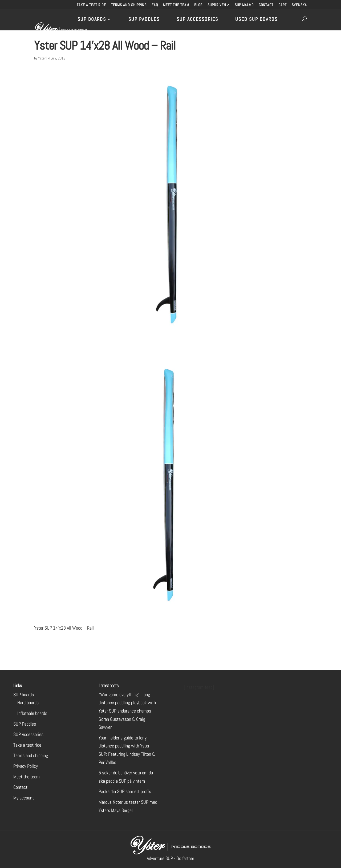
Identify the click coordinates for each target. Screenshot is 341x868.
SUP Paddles (144, 20)
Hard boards (28, 703)
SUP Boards (92, 20)
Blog (198, 5)
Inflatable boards (32, 713)
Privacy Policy (26, 766)
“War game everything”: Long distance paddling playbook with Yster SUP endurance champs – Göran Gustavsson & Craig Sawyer (127, 711)
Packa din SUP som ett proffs (125, 791)
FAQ (155, 5)
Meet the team (176, 5)
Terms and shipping (129, 5)
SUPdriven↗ (219, 5)
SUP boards (24, 695)
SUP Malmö (244, 5)
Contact (266, 5)
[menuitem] (299, 6)
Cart (283, 5)
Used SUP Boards (256, 20)
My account (24, 798)
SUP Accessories (197, 20)
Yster (42, 58)
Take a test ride (91, 5)
